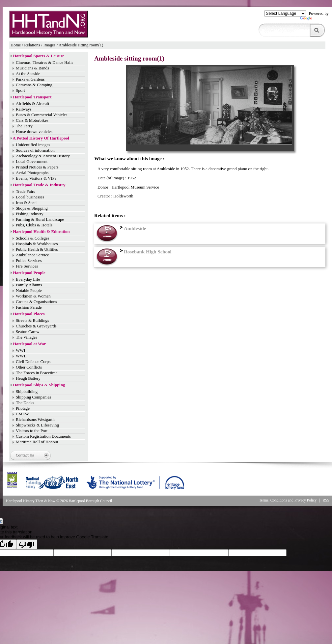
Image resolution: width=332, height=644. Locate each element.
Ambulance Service (32, 255)
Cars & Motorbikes (32, 120)
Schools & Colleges (33, 238)
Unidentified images (33, 145)
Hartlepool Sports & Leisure (39, 56)
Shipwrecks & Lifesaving (37, 425)
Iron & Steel (26, 203)
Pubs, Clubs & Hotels (34, 225)
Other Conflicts (29, 367)
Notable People (29, 291)
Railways (24, 109)
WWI (20, 350)
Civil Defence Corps (33, 362)
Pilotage (23, 408)
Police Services (29, 261)
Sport (20, 90)
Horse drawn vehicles (34, 132)
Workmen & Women (33, 296)
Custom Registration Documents (43, 436)
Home (16, 45)
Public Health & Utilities (37, 249)
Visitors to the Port (32, 431)
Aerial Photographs (32, 173)
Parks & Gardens (30, 79)
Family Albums (29, 285)
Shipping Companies (33, 397)
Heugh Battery (28, 378)
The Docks (25, 403)
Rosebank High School (145, 252)
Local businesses (30, 197)
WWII (21, 356)
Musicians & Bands (32, 68)
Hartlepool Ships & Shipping (39, 385)
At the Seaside (28, 74)
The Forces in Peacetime (37, 373)
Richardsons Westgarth (35, 420)
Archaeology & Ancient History (43, 156)
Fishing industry (30, 214)
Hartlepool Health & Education (41, 232)
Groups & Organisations (36, 302)
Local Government (32, 162)
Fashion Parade (29, 307)
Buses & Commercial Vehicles (42, 115)
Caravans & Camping (34, 85)
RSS (326, 500)
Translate (314, 20)
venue (107, 236)
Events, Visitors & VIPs (36, 178)
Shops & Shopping (32, 208)
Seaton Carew (28, 332)
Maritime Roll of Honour (37, 442)
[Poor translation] (27, 544)
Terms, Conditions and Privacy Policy (288, 500)
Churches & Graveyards (36, 326)
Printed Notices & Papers (37, 167)
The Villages (27, 337)
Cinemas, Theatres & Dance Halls (44, 63)
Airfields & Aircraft (33, 104)
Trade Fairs (25, 192)
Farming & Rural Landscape (40, 219)
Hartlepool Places (29, 314)
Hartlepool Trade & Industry (39, 185)
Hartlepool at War (29, 344)
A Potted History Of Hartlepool (41, 138)
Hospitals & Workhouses (37, 244)
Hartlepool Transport (32, 97)
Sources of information (35, 150)
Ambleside (132, 228)
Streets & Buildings (32, 321)
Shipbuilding (27, 392)
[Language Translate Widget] (285, 13)
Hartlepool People (29, 273)
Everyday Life (28, 279)
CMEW (22, 414)
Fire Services (27, 266)
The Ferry (24, 126)
